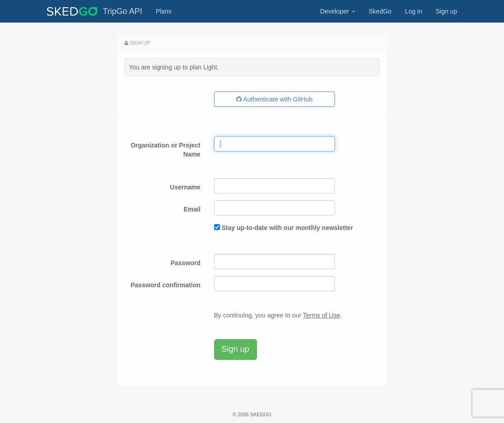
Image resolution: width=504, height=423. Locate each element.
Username (185, 187)
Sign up (447, 11)
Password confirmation (166, 285)
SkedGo (380, 11)
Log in (413, 11)
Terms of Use (321, 315)
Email (192, 209)
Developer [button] (338, 11)
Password (185, 263)
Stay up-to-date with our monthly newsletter (287, 228)
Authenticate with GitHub (274, 99)
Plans (163, 11)
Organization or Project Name (166, 150)
